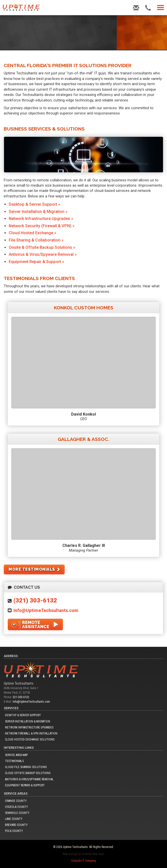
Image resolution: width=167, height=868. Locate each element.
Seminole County (17, 813)
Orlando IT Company (84, 861)
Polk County (14, 831)
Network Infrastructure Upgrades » (41, 219)
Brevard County (16, 825)
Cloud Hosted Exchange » (32, 233)
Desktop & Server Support (23, 715)
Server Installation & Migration (28, 721)
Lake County (14, 819)
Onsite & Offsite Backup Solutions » (42, 247)
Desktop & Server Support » (34, 204)
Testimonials (14, 761)
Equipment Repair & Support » (36, 262)
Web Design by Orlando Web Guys (83, 854)
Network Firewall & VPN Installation (31, 733)
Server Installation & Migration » (38, 212)
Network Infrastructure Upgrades (29, 727)
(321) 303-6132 (35, 600)
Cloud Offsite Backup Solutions (28, 773)
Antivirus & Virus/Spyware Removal (29, 779)
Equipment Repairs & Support (25, 785)
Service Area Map (16, 755)
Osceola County (16, 807)
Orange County (16, 801)
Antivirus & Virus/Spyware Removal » (43, 254)
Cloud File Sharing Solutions (26, 767)
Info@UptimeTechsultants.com (46, 610)
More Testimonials (34, 569)
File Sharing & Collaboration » (36, 240)
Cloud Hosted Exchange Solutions (30, 739)
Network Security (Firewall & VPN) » (42, 226)
